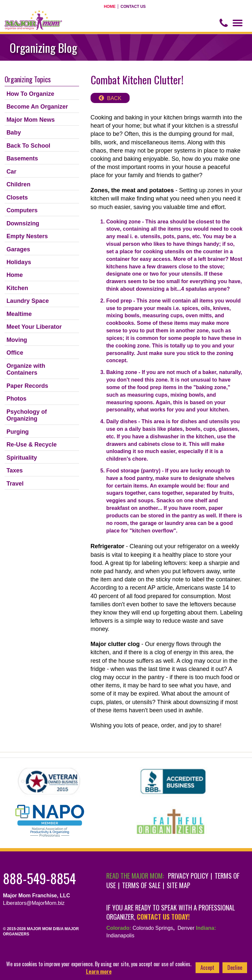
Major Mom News (31, 120)
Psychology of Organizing (27, 415)
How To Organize (31, 94)
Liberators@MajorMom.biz (34, 903)
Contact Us (133, 7)
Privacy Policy (188, 876)
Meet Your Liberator (34, 327)
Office (15, 353)
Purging (18, 432)
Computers (22, 210)
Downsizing (23, 223)
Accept (207, 968)
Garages (18, 249)
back (114, 98)
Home (110, 7)
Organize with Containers (26, 369)
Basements (22, 158)
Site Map (178, 885)
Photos (17, 399)
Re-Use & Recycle (32, 445)
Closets (17, 198)
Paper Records (27, 386)
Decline (235, 968)
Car (11, 172)
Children (19, 184)
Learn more (99, 971)
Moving (17, 340)
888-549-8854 (39, 878)
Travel (15, 484)
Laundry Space (28, 301)
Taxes (15, 470)
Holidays (19, 262)
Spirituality (22, 458)
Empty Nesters (27, 236)
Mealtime (19, 314)
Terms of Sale (141, 885)
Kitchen (17, 288)
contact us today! (163, 917)
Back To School (29, 146)
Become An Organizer (37, 107)
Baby (14, 133)
